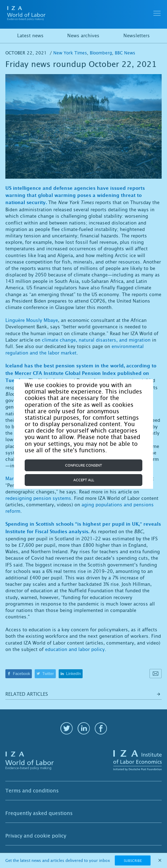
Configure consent (83, 465)
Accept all (84, 480)
